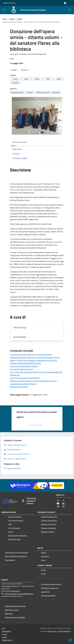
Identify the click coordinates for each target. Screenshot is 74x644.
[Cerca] (70, 10)
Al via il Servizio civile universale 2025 (25, 378)
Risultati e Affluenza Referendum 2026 (25, 363)
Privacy (5, 634)
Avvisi (43, 560)
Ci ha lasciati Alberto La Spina (21, 369)
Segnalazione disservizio (50, 588)
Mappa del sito (7, 640)
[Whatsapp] (63, 507)
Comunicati (45, 556)
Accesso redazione (64, 631)
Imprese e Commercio (49, 524)
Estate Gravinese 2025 (19, 387)
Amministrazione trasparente (15, 606)
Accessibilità (6, 631)
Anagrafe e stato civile (49, 517)
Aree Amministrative (16, 520)
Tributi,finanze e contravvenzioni (17, 552)
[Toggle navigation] (4, 10)
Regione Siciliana (9, 3)
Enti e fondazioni (14, 528)
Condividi (15, 70)
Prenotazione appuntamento (51, 584)
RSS (4, 628)
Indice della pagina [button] (20, 142)
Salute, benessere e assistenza (16, 556)
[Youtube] (58, 504)
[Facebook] (58, 501)
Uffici (10, 524)
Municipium (52, 631)
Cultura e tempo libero (49, 520)
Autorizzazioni (10, 560)
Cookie (4, 637)
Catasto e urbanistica (49, 528)
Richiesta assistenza (48, 596)
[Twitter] (63, 501)
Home (5, 19)
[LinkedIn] (63, 504)
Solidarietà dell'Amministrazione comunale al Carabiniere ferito (35, 357)
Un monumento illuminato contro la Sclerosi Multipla (31, 355)
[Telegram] (58, 507)
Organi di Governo (15, 517)
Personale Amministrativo (18, 536)
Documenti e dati (14, 539)
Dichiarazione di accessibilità (15, 617)
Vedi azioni (26, 70)
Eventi (43, 574)
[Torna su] (70, 640)
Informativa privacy (12, 610)
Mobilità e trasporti (48, 532)
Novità (12, 19)
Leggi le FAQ (45, 592)
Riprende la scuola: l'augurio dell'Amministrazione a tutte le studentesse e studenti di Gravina (33, 382)
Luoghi (43, 570)
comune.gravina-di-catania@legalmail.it (19, 594)
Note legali (9, 614)
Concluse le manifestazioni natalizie (24, 366)
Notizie (20, 19)
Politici (11, 532)
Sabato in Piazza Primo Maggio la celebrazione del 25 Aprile (33, 360)
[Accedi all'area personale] (65, 3)
